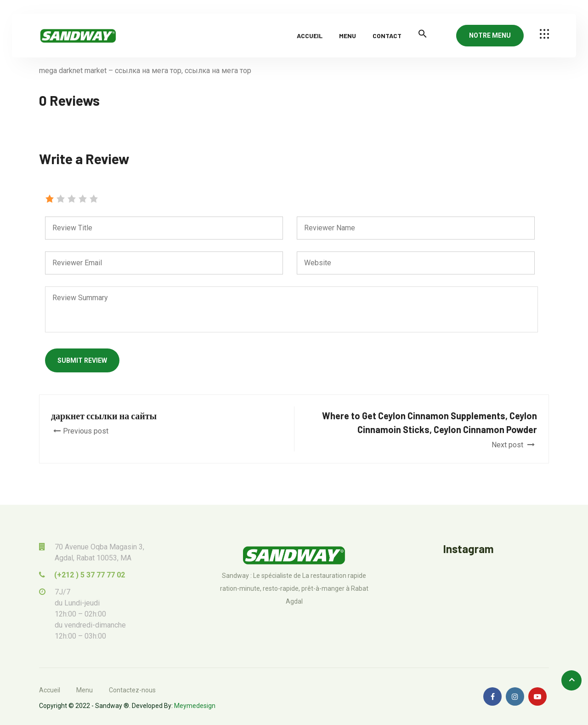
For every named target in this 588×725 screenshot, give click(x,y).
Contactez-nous (132, 690)
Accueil (310, 36)
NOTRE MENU (490, 35)
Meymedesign (195, 706)
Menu (348, 36)
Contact (387, 36)
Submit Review (82, 360)
